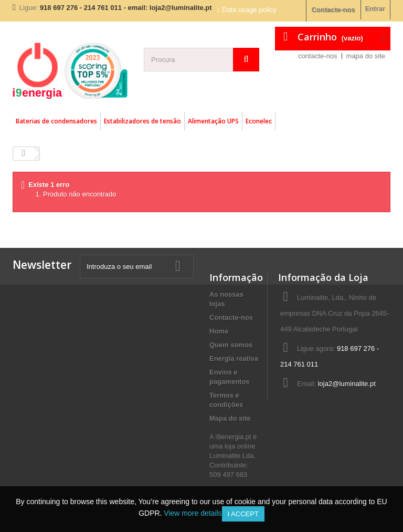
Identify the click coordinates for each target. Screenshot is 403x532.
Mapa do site (230, 418)
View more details (193, 513)
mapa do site (366, 56)
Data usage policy (249, 10)
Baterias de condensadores (56, 121)
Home (219, 331)
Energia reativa (234, 358)
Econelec (259, 121)
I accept (243, 514)
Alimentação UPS (213, 121)
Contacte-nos (333, 10)
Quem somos (231, 345)
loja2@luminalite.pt (347, 384)
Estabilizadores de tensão (142, 121)
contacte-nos (317, 56)
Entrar (375, 9)
